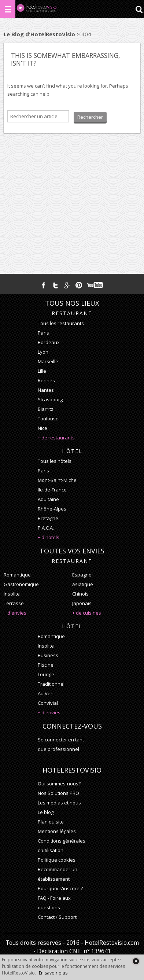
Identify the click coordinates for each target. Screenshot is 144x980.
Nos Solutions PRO (58, 793)
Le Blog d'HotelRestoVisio (39, 34)
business (48, 655)
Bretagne (48, 518)
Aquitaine (48, 499)
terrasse (14, 603)
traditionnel (51, 684)
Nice (43, 428)
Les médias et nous (59, 803)
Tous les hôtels (55, 461)
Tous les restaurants (61, 323)
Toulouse (48, 419)
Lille (42, 371)
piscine (46, 665)
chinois (80, 594)
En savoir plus (53, 973)
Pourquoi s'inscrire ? (60, 888)
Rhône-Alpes (52, 509)
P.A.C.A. (46, 528)
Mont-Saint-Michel (58, 480)
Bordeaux (49, 342)
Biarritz (46, 409)
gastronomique (21, 584)
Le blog (46, 812)
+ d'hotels (49, 537)
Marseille (48, 361)
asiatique (83, 584)
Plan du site (51, 822)
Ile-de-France (52, 490)
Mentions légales (57, 831)
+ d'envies (15, 613)
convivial (48, 703)
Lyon (43, 352)
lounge (46, 674)
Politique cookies (57, 860)
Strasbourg (50, 399)
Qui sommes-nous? (59, 784)
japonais (82, 603)
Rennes (46, 380)
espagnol (82, 575)
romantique (17, 575)
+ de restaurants (56, 438)
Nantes (46, 390)
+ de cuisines (87, 613)
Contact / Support (57, 917)
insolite (12, 594)
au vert (46, 693)
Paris (43, 333)
